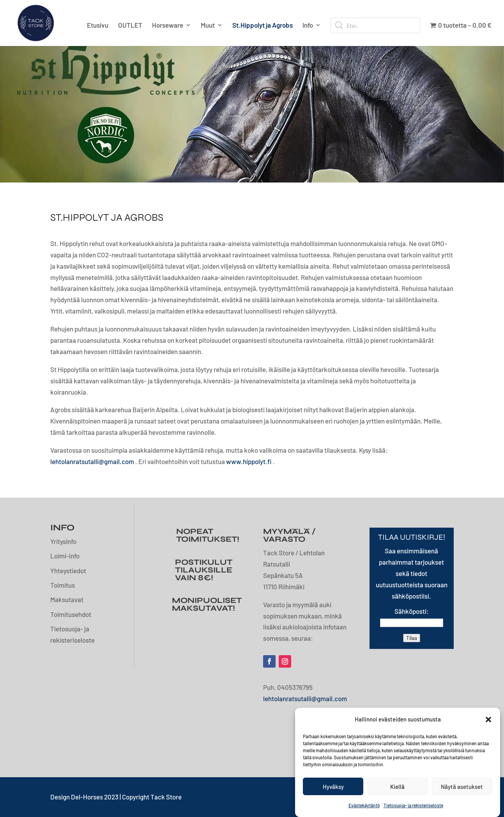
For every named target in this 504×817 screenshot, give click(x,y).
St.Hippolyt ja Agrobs (263, 26)
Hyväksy (333, 787)
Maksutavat (67, 599)
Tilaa (412, 638)
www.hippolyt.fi (249, 461)
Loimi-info (65, 556)
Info (308, 26)
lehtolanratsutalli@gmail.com (92, 461)
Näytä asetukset (462, 787)
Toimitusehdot (71, 614)
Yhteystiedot (68, 571)
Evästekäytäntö (364, 805)
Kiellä (397, 787)
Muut (208, 26)
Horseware (168, 26)
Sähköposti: (412, 611)
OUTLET (130, 26)
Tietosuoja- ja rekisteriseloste (413, 805)
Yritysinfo (63, 541)
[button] (488, 720)
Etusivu (98, 26)
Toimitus (63, 585)
